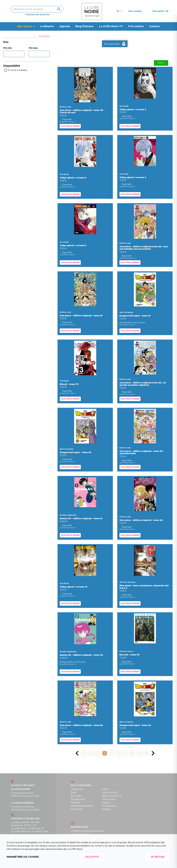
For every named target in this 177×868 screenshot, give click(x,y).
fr (119, 11)
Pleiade (106, 809)
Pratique (76, 803)
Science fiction (110, 793)
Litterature (77, 789)
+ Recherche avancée (37, 14)
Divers (105, 789)
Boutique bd (78, 799)
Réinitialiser (44, 36)
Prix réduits (136, 26)
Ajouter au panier (70, 126)
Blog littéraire (84, 26)
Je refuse (158, 857)
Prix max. (33, 48)
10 (146, 753)
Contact (154, 26)
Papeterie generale (82, 806)
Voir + (161, 63)
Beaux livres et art (112, 796)
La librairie (47, 26)
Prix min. (8, 48)
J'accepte (92, 857)
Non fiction (77, 809)
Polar (74, 793)
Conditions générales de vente (88, 831)
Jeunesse (76, 796)
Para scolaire (109, 799)
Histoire (106, 803)
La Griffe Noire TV (111, 26)
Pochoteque (109, 806)
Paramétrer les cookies (23, 857)
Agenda (65, 26)
